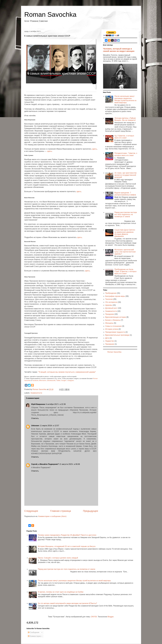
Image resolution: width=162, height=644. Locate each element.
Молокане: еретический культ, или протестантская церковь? (125, 252)
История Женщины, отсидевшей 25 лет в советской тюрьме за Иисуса (67, 546)
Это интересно (111, 302)
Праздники (110, 314)
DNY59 (94, 617)
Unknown (35, 426)
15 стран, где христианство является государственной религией (125, 175)
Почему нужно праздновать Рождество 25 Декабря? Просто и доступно (67, 535)
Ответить (35, 418)
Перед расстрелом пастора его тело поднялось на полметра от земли (126, 214)
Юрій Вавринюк (38, 404)
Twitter (58, 380)
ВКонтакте (43, 380)
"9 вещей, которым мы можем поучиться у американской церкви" (67, 372)
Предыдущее (90, 511)
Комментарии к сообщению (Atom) (52, 516)
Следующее (31, 511)
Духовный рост (111, 308)
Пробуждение (111, 293)
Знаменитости (36, 393)
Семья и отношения (113, 326)
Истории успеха (112, 329)
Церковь (109, 305)
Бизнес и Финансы (113, 320)
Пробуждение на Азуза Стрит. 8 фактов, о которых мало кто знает (125, 271)
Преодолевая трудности (115, 332)
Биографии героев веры (115, 296)
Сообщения (34, 632)
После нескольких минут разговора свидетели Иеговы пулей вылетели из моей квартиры (74, 581)
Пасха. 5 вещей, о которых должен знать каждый (58, 558)
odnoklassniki (51, 380)
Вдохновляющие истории (116, 317)
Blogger (111, 617)
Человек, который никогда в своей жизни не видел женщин (119, 50)
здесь (95, 149)
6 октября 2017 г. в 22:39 (56, 404)
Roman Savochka (50, 14)
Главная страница (61, 511)
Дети (107, 338)
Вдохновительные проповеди (117, 335)
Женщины (109, 323)
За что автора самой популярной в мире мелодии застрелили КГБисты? (67, 603)
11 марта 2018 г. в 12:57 (50, 426)
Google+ (64, 380)
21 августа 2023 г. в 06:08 (70, 464)
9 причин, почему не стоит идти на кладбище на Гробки (61, 592)
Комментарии (34, 636)
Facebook (35, 380)
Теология (109, 299)
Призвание (110, 344)
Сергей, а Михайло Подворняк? (45, 464)
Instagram (71, 380)
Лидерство (110, 341)
